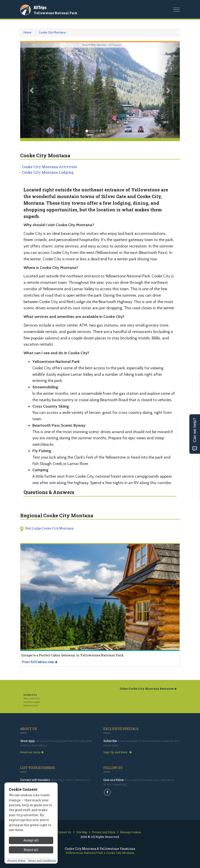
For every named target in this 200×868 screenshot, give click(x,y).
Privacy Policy (16, 861)
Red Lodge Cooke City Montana (49, 528)
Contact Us (64, 832)
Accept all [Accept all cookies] (31, 840)
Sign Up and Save (118, 752)
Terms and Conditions (42, 861)
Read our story (32, 752)
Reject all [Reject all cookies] (31, 850)
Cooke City (30, 695)
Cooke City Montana (52, 32)
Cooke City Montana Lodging (48, 172)
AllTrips (40, 7)
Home (27, 32)
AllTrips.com (115, 45)
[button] (32, 90)
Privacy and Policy (104, 832)
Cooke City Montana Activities (49, 167)
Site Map (82, 832)
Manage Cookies (131, 832)
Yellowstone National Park (56, 13)
